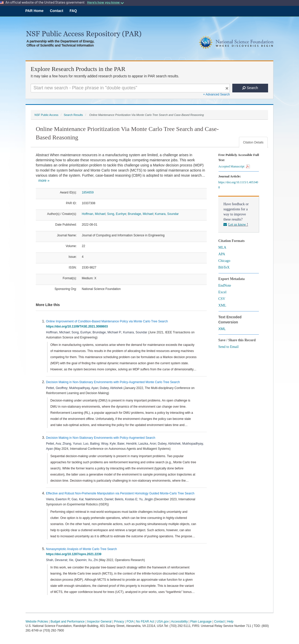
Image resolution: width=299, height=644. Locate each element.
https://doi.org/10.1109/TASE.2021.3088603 (78, 326)
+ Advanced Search (216, 94)
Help (230, 622)
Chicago (224, 261)
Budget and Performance (68, 622)
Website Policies (37, 622)
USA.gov (163, 622)
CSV (222, 299)
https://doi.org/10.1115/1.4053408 (238, 185)
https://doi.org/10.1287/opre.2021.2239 (74, 554)
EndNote (225, 285)
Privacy (119, 622)
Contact (56, 11)
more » (44, 180)
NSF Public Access (46, 115)
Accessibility (179, 622)
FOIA (130, 622)
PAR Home (34, 11)
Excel (222, 292)
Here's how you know (106, 2)
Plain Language (201, 622)
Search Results (73, 115)
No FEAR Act (145, 622)
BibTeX (224, 267)
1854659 (88, 192)
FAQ (73, 11)
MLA (222, 247)
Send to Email (228, 347)
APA (222, 254)
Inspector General (99, 622)
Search (250, 88)
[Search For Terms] (130, 88)
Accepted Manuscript (234, 166)
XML (222, 305)
